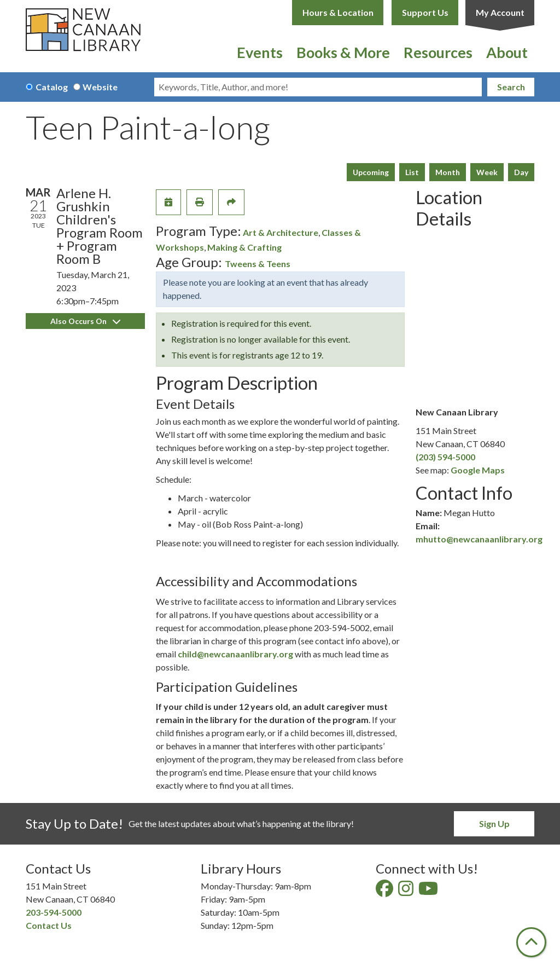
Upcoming (371, 172)
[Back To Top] (531, 942)
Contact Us (49, 925)
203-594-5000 (54, 912)
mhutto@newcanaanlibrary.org (479, 539)
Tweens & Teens (258, 264)
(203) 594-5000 (445, 457)
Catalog (52, 87)
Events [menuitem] (260, 52)
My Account (500, 12)
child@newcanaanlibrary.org (235, 654)
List (412, 172)
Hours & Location (338, 12)
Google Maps (478, 470)
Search (511, 87)
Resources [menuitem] (438, 52)
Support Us (425, 12)
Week (487, 172)
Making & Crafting (244, 247)
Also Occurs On (85, 321)
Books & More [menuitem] (343, 52)
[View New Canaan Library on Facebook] (385, 891)
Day (521, 172)
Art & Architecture (281, 232)
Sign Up (494, 823)
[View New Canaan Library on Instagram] (407, 891)
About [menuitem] (507, 52)
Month (448, 172)
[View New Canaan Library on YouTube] (429, 891)
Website (100, 87)
